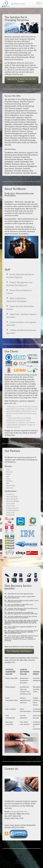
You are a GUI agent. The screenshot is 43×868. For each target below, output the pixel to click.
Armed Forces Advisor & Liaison (19, 292)
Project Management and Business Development (19, 284)
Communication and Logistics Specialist (21, 324)
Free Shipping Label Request (19, 651)
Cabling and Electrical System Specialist (21, 332)
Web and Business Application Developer (17, 300)
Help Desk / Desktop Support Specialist (21, 316)
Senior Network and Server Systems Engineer (20, 276)
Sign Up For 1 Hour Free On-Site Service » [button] (21, 80)
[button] (18, 835)
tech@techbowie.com (19, 811)
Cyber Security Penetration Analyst (20, 308)
